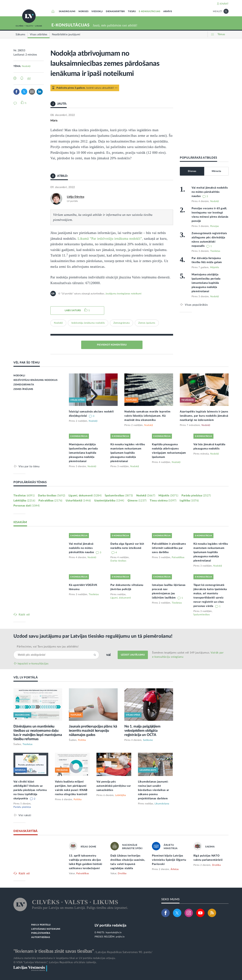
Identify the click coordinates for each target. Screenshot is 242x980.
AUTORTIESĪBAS (41, 937)
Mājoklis (215, 267)
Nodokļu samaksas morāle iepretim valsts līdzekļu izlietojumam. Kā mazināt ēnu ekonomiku (147, 416)
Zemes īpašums (147, 323)
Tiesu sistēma (163, 501)
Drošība (122, 874)
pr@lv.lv (120, 937)
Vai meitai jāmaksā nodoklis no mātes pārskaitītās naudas (210, 192)
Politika (82, 740)
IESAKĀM (20, 522)
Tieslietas (215, 251)
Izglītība (189, 501)
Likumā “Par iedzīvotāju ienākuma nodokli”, (110, 239)
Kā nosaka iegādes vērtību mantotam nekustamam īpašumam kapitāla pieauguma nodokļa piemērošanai (128, 453)
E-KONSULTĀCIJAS (150, 12)
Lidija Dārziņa (76, 197)
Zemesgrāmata (122, 323)
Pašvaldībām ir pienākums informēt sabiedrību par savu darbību (169, 548)
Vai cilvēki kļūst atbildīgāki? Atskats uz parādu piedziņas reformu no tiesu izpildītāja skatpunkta (30, 790)
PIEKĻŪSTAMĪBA (41, 933)
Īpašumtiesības (119, 496)
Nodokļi (26, 66)
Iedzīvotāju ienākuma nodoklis (88, 323)
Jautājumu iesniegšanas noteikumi (123, 294)
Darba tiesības (52, 496)
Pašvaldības (50, 501)
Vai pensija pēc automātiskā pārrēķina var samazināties (114, 786)
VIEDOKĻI (97, 12)
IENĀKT (224, 4)
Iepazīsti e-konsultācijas (33, 664)
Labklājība (24, 501)
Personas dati (27, 506)
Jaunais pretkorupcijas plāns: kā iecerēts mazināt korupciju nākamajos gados (93, 731)
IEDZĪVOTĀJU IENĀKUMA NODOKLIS (35, 380)
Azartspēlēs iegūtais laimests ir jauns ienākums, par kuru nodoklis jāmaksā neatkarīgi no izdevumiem (204, 416)
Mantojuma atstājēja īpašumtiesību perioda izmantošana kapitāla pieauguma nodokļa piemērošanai (206, 283)
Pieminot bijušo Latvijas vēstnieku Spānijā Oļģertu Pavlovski (169, 860)
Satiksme (148, 740)
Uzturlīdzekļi (78, 501)
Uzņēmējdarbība (109, 501)
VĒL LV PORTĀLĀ (26, 677)
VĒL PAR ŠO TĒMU (27, 363)
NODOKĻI (19, 376)
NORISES (84, 12)
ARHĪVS (168, 12)
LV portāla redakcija (110, 925)
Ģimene (137, 501)
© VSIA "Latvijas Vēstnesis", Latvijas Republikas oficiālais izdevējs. (55, 962)
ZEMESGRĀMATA (24, 385)
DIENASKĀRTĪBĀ (115, 12)
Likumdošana (162, 804)
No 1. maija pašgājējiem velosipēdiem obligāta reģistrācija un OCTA (142, 731)
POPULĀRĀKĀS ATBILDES (198, 158)
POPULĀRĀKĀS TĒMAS (30, 482)
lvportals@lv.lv (114, 933)
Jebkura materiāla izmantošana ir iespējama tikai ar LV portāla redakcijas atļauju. (65, 958)
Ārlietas (175, 869)
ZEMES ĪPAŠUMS (23, 389)
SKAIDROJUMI (67, 12)
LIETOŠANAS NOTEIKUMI (46, 929)
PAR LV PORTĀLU (41, 925)
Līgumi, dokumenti (85, 496)
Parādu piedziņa (196, 496)
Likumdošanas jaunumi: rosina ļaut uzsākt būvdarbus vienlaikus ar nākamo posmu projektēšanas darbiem (154, 790)
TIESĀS (132, 12)
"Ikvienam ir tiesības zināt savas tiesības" (54, 951)
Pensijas (215, 226)
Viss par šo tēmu (29, 466)
